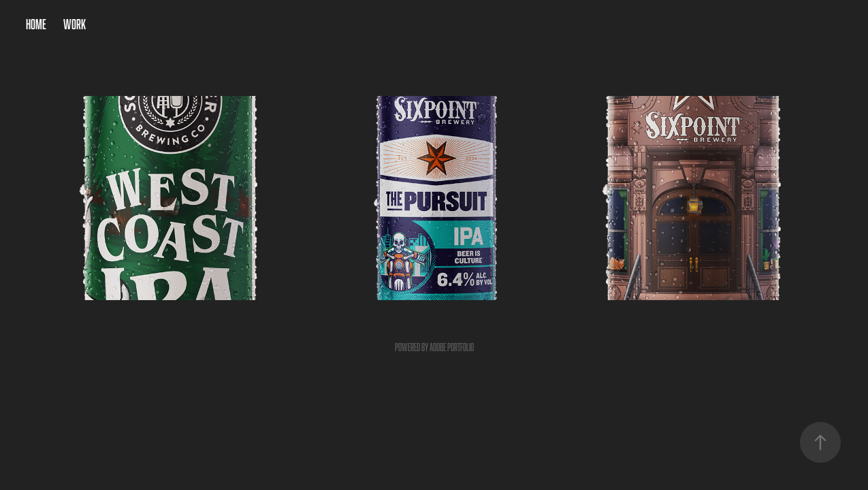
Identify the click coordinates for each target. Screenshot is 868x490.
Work (75, 24)
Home (36, 24)
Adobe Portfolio (452, 347)
